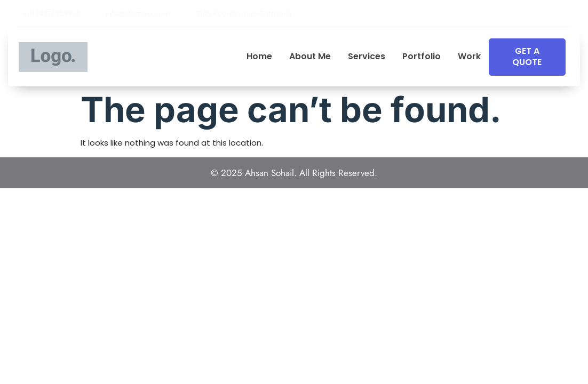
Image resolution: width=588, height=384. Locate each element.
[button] (577, 14)
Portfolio (422, 57)
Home (259, 57)
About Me (310, 57)
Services (367, 57)
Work (469, 57)
